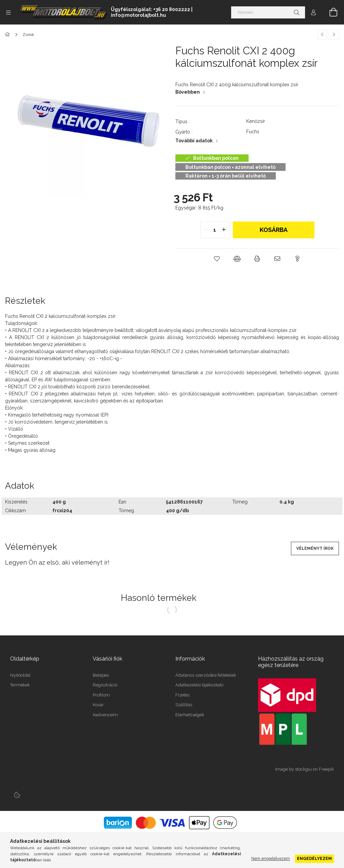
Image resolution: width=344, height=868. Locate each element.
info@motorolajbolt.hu (138, 15)
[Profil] (313, 12)
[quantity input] (215, 230)
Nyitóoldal (20, 675)
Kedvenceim (105, 715)
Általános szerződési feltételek (206, 675)
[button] (217, 259)
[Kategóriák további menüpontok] (8, 12)
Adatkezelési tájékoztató (199, 685)
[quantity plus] (224, 230)
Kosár (98, 705)
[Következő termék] (334, 35)
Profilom (101, 695)
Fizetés (182, 695)
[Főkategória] (9, 35)
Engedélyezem (314, 858)
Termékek (20, 685)
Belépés (101, 675)
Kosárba (274, 230)
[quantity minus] (206, 230)
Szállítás (184, 705)
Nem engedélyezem (271, 858)
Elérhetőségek (190, 715)
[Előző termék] (322, 35)
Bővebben (188, 92)
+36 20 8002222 (172, 9)
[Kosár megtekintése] (330, 12)
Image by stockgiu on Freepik (305, 769)
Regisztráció (105, 685)
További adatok (194, 141)
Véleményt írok (315, 548)
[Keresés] (268, 12)
